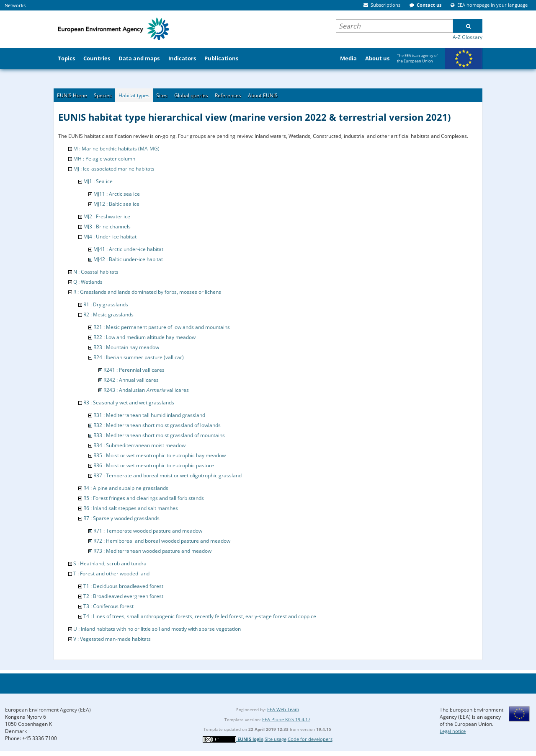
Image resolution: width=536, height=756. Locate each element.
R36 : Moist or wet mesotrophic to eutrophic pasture (154, 465)
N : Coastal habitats (96, 272)
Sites (162, 95)
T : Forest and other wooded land (111, 573)
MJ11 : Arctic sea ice (117, 194)
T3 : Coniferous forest (108, 606)
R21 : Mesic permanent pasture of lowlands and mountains (162, 327)
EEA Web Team (283, 709)
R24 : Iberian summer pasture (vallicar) (139, 357)
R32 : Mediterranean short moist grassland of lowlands (157, 425)
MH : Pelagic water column (104, 159)
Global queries (191, 95)
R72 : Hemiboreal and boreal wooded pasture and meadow (162, 541)
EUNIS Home (72, 95)
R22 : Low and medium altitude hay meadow (144, 337)
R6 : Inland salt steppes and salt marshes (131, 508)
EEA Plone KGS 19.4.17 (286, 719)
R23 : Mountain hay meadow (126, 347)
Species (103, 95)
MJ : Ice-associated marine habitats (114, 169)
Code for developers (310, 739)
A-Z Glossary (468, 37)
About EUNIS (263, 95)
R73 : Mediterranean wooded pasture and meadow (152, 551)
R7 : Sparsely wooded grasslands (121, 518)
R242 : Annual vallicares (131, 380)
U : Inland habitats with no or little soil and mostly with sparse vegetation (157, 629)
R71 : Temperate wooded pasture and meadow (148, 531)
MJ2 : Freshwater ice (107, 216)
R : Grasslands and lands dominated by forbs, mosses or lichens (147, 292)
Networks (15, 5)
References (228, 95)
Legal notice (453, 731)
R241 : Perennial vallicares (134, 370)
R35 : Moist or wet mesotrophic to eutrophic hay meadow (160, 455)
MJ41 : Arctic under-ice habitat (128, 249)
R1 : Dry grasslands (106, 304)
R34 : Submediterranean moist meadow (139, 445)
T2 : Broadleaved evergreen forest (123, 596)
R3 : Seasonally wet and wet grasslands (129, 403)
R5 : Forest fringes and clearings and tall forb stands (144, 498)
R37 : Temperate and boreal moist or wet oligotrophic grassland (167, 475)
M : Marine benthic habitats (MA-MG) (116, 149)
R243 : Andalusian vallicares (146, 390)
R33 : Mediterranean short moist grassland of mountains (159, 435)
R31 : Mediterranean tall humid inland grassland (149, 415)
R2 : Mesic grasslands (108, 315)
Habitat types (134, 95)
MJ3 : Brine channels (107, 227)
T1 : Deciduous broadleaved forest (123, 586)
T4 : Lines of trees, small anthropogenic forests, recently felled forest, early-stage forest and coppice (200, 616)
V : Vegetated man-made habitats (112, 639)
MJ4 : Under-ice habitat (110, 237)
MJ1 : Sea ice (98, 181)
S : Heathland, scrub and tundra (110, 563)
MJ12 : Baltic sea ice (116, 204)
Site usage (276, 739)
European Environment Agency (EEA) (48, 710)
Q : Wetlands (88, 282)
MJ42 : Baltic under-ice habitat (128, 259)
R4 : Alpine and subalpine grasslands (126, 488)
